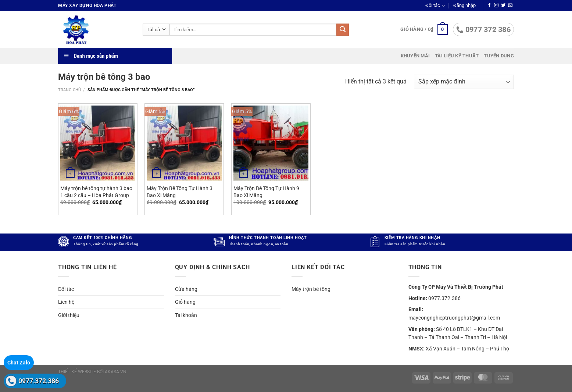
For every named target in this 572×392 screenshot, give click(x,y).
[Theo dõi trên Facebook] (489, 6)
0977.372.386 (39, 381)
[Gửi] (343, 30)
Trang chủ (69, 90)
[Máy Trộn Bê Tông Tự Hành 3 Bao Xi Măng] (184, 143)
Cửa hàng (186, 289)
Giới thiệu (69, 315)
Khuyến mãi (415, 56)
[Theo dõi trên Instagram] (496, 6)
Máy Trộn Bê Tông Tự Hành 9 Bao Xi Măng (266, 192)
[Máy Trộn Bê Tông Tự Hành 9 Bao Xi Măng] (271, 143)
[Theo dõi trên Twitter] (503, 6)
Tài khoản (186, 315)
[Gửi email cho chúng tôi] (510, 6)
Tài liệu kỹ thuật (457, 56)
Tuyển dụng (499, 56)
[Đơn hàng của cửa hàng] (464, 82)
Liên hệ (66, 302)
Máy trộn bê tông (311, 289)
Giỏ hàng (185, 302)
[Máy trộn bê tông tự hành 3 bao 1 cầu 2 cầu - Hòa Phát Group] (98, 143)
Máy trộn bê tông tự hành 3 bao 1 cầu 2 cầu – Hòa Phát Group (96, 192)
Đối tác (435, 6)
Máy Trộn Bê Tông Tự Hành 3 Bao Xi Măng (180, 192)
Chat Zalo (19, 363)
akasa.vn (116, 372)
